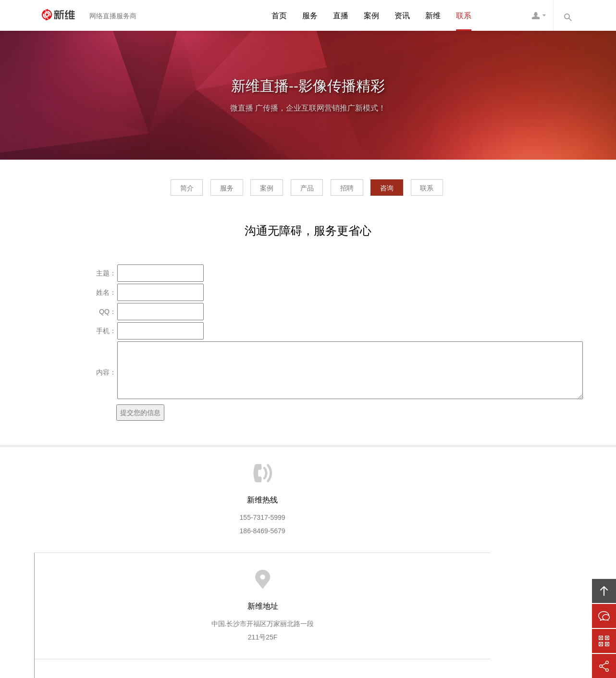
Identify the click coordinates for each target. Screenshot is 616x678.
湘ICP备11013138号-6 (346, 634)
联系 (464, 16)
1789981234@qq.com (491, 538)
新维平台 (267, 583)
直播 (341, 16)
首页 (279, 16)
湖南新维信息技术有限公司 (333, 620)
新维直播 (63, 15)
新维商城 (307, 583)
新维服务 (188, 583)
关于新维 (148, 583)
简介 (146, 190)
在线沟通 (604, 616)
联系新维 (465, 583)
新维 (433, 16)
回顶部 (604, 591)
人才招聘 (426, 583)
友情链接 (505, 583)
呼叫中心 (346, 583)
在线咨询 (386, 583)
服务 (310, 16)
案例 (371, 16)
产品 (307, 190)
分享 (604, 666)
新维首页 (109, 583)
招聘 (360, 190)
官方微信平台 (604, 641)
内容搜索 (567, 15)
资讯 (402, 16)
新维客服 (539, 15)
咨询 (414, 190)
